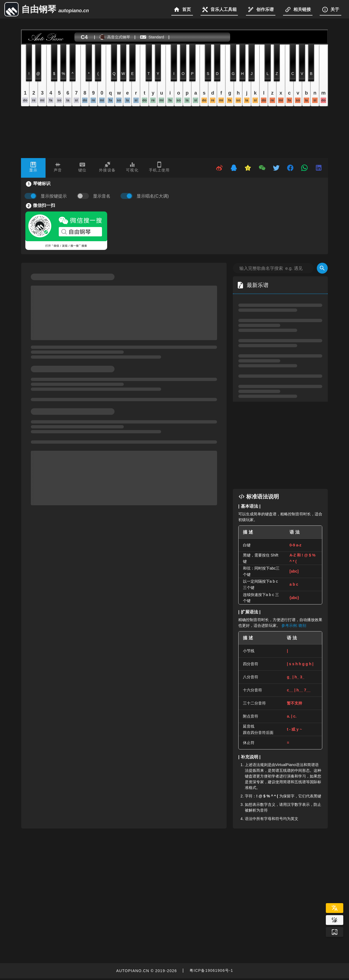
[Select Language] (335, 908)
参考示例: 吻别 (294, 625)
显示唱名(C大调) (153, 196)
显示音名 (102, 196)
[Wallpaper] (335, 932)
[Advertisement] (286, 445)
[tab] (33, 168)
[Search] (322, 268)
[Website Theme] (335, 920)
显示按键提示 (54, 196)
